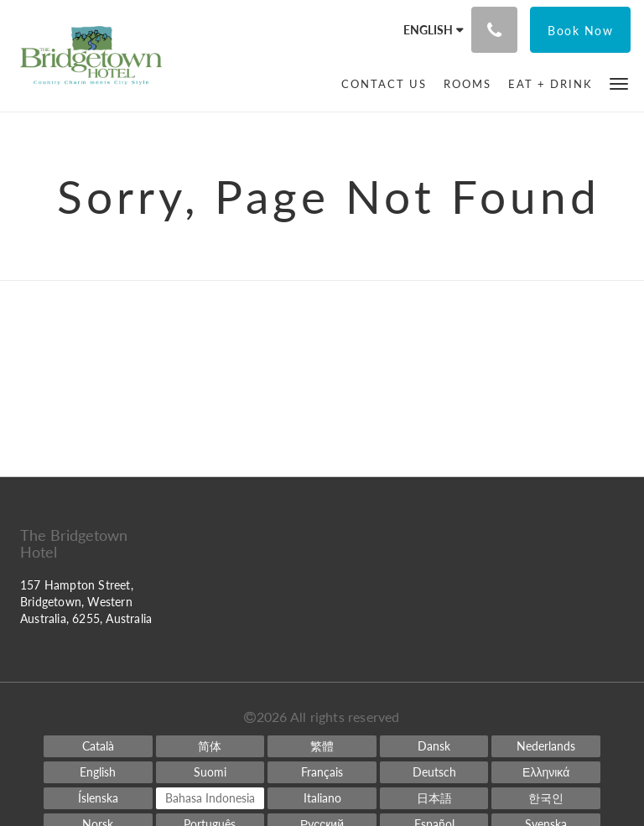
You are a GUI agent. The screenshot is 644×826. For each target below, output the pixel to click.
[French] (322, 772)
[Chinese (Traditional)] (322, 746)
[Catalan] (98, 746)
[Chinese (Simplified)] (210, 746)
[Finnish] (210, 772)
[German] (434, 772)
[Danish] (434, 746)
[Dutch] (546, 746)
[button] (619, 83)
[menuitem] (384, 84)
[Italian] (322, 798)
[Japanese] (434, 798)
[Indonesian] (210, 798)
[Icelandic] (98, 798)
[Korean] (546, 798)
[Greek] (546, 772)
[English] (98, 772)
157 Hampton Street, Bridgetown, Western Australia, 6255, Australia (86, 602)
